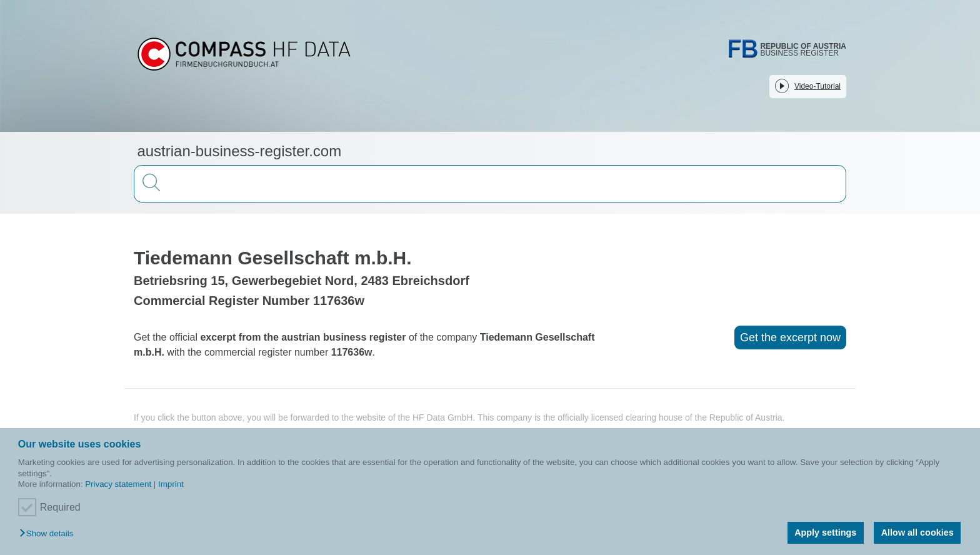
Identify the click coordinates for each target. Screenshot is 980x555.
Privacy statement (118, 484)
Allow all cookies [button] (917, 532)
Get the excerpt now (790, 337)
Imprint (171, 484)
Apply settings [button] (825, 532)
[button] (49, 534)
